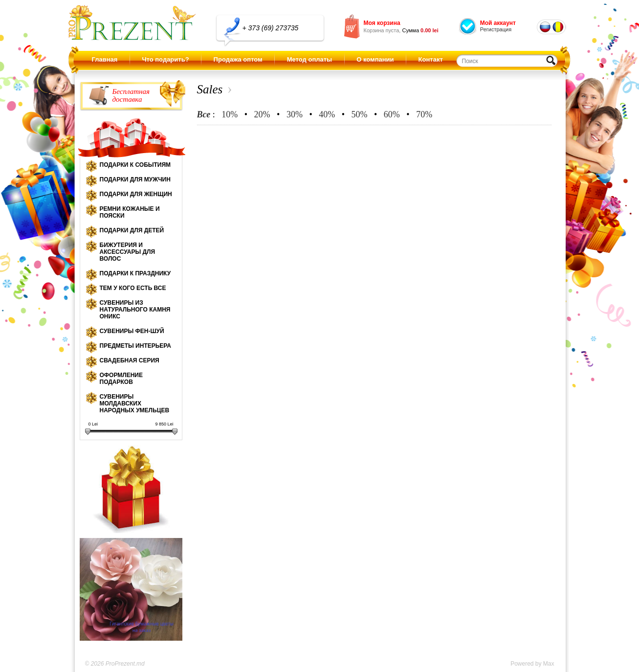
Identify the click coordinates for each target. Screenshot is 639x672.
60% (392, 114)
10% (230, 114)
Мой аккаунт (498, 23)
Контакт (431, 59)
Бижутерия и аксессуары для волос (128, 252)
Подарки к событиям (135, 165)
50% (360, 114)
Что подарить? (165, 59)
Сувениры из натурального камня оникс (135, 310)
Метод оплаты (309, 59)
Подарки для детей (132, 230)
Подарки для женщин (136, 194)
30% (295, 114)
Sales (210, 89)
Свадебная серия (130, 360)
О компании (375, 59)
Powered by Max (532, 664)
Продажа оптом (238, 59)
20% (262, 114)
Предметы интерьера (135, 346)
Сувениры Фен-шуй (132, 331)
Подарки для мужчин (135, 179)
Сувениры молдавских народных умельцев (135, 403)
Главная (105, 59)
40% (327, 114)
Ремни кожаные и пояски (130, 212)
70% (424, 114)
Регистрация (496, 29)
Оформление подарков (121, 379)
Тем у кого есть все (133, 288)
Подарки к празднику (135, 273)
